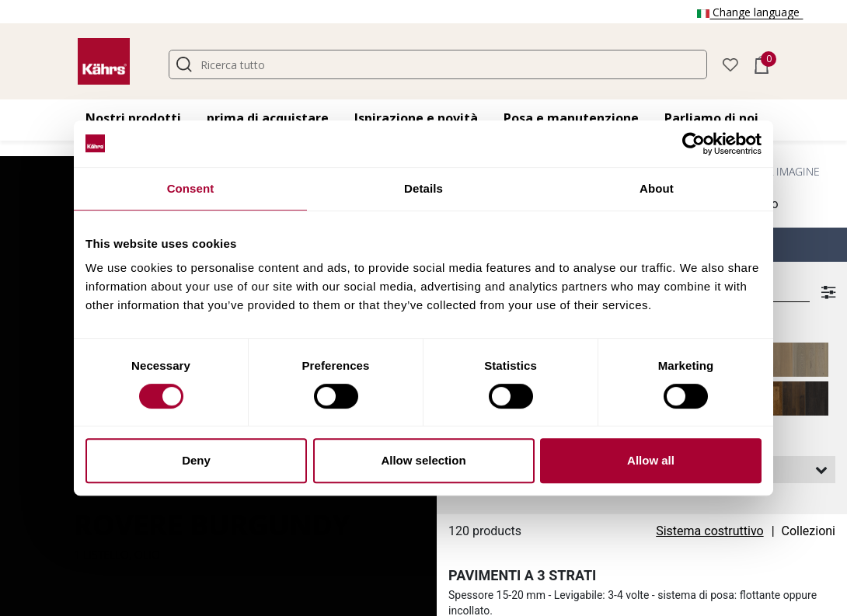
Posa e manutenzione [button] (571, 118)
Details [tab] (423, 188)
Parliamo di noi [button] (711, 118)
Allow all (651, 460)
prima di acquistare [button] (268, 118)
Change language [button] (750, 12)
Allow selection (423, 460)
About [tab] (657, 188)
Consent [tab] (191, 188)
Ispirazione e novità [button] (416, 118)
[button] (730, 63)
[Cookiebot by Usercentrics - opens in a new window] (694, 144)
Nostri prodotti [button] (133, 118)
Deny (196, 460)
